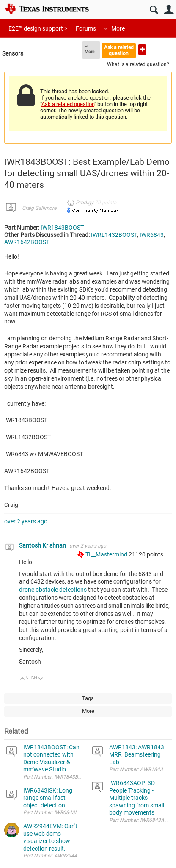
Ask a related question (119, 50)
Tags (88, 698)
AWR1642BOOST (27, 242)
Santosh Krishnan (43, 545)
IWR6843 (152, 235)
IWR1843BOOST (62, 228)
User (169, 10)
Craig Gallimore (39, 208)
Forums (86, 28)
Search (154, 10)
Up (23, 679)
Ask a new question (142, 49)
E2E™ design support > (38, 28)
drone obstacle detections (54, 590)
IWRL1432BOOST (114, 235)
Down (41, 679)
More (118, 28)
